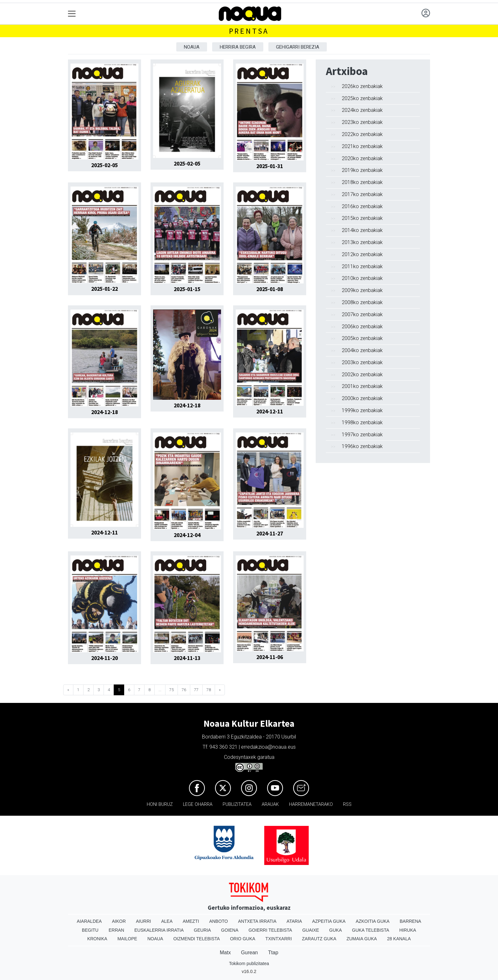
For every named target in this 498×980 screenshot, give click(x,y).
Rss (347, 804)
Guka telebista (370, 930)
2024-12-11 (270, 412)
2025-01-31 (270, 166)
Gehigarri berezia (298, 47)
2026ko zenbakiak (362, 86)
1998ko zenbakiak (362, 422)
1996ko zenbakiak (362, 446)
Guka (336, 930)
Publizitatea (237, 804)
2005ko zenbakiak (362, 338)
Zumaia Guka (362, 939)
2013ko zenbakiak (362, 242)
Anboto (219, 921)
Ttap (273, 953)
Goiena (230, 930)
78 (209, 690)
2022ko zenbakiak (362, 134)
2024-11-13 (187, 658)
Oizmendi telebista (197, 939)
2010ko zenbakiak (362, 278)
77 (196, 690)
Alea (167, 921)
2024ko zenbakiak (362, 110)
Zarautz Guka (319, 939)
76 (184, 690)
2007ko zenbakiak (362, 314)
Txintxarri (279, 939)
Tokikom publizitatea (249, 963)
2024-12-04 (187, 535)
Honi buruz (160, 804)
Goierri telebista (270, 930)
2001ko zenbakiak (362, 386)
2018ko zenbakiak (362, 182)
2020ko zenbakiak (362, 158)
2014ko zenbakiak (362, 230)
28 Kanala (399, 939)
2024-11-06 (270, 657)
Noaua (192, 47)
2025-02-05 (104, 165)
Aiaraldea (89, 921)
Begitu (90, 930)
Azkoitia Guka (373, 921)
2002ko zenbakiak (362, 374)
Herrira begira (238, 47)
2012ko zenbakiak (362, 254)
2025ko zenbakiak (362, 98)
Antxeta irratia (257, 921)
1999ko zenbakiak (362, 410)
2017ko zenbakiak (362, 194)
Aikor (119, 921)
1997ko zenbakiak (362, 435)
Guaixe (311, 930)
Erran (116, 930)
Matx (225, 953)
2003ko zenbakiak (362, 362)
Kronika (97, 939)
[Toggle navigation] (72, 14)
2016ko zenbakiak (362, 206)
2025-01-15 (187, 289)
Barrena (410, 921)
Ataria (294, 921)
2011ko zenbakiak (362, 266)
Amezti (191, 921)
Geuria (202, 930)
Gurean (249, 953)
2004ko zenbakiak (362, 350)
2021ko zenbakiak (362, 146)
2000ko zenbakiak (362, 398)
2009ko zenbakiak (362, 290)
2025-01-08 (270, 289)
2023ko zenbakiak (362, 122)
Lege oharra (198, 804)
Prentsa (249, 31)
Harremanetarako (311, 804)
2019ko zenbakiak (362, 170)
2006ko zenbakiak (362, 327)
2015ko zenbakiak (362, 218)
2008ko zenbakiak (362, 302)
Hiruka (408, 930)
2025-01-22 (104, 289)
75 (172, 690)
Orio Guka (242, 939)
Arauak (270, 804)
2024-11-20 (104, 658)
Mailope (127, 939)
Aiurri (143, 921)
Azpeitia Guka (329, 921)
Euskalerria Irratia (159, 930)
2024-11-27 (270, 534)
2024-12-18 (104, 412)
